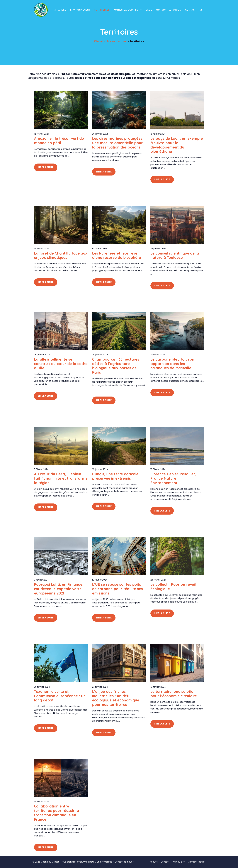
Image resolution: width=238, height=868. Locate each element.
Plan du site (179, 862)
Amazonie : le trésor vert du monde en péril (59, 141)
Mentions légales (197, 862)
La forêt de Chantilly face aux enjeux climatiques (61, 255)
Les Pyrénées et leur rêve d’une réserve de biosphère (117, 255)
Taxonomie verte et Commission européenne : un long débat (60, 696)
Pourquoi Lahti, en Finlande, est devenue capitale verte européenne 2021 (59, 589)
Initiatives (59, 10)
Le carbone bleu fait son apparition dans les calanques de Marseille (172, 364)
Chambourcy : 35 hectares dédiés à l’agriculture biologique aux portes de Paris (116, 366)
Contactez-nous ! (124, 862)
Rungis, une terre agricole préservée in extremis (115, 476)
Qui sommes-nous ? (169, 10)
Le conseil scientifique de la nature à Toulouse (175, 255)
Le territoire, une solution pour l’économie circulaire (174, 694)
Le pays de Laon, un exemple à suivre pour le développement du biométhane (177, 145)
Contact (191, 10)
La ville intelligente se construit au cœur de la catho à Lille (61, 364)
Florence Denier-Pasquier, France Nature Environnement (173, 478)
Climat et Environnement (110, 41)
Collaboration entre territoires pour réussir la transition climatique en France (56, 813)
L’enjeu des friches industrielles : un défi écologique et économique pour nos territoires (116, 698)
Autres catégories (129, 10)
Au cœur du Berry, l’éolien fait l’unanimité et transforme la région (61, 478)
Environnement (80, 10)
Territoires (102, 10)
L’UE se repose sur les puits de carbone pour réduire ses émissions (117, 589)
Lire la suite (46, 167)
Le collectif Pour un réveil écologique (173, 587)
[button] (201, 10)
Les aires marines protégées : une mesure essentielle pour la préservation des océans (118, 143)
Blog (149, 10)
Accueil (154, 862)
